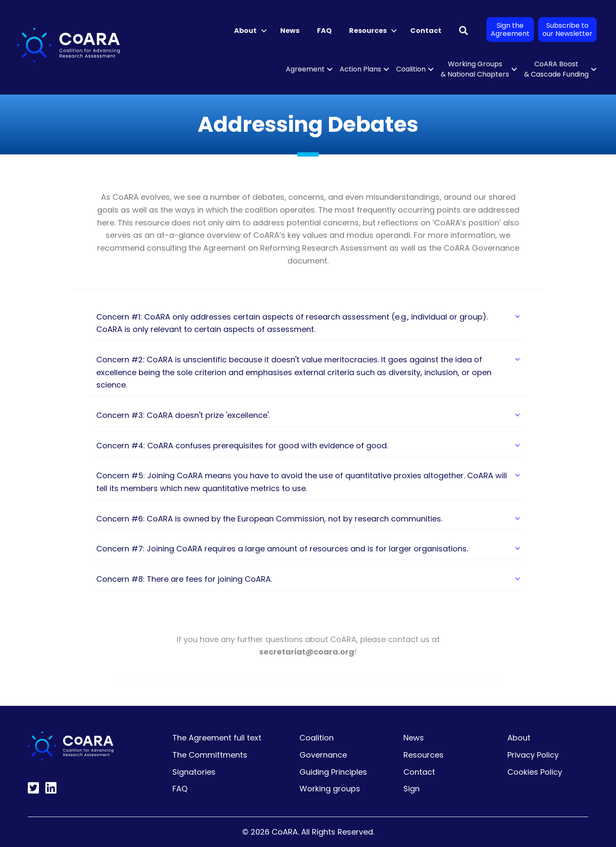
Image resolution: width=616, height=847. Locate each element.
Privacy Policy (533, 755)
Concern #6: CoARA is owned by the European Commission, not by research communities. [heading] (269, 519)
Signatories (194, 772)
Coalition (411, 69)
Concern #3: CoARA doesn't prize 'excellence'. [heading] (183, 415)
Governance (323, 755)
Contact (426, 31)
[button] (264, 31)
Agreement (305, 69)
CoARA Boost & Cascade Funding (556, 69)
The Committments (210, 755)
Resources (368, 31)
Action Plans (360, 69)
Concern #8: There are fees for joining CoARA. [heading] (184, 579)
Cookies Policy (535, 772)
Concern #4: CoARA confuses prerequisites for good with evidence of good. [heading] (242, 446)
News (290, 31)
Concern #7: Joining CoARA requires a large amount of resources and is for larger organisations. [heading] (282, 549)
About (245, 31)
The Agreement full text (217, 738)
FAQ (324, 31)
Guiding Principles (333, 772)
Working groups (330, 789)
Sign (412, 789)
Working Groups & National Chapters (475, 69)
